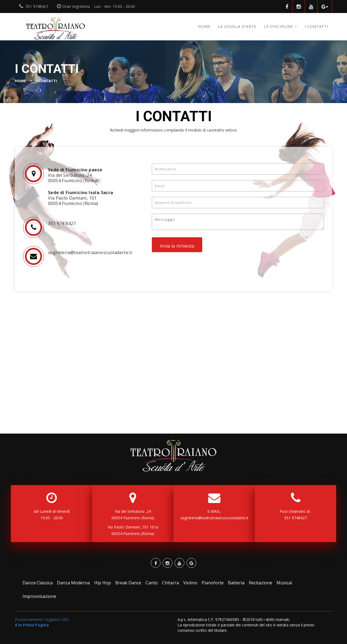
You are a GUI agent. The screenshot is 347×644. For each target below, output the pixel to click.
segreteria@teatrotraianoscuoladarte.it (214, 518)
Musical (284, 583)
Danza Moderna (73, 583)
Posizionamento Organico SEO (42, 622)
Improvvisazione (39, 596)
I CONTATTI (317, 26)
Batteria (236, 583)
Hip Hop (102, 583)
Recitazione (261, 583)
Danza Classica (38, 583)
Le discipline (279, 26)
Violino (190, 583)
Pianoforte (213, 583)
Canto (152, 583)
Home (204, 26)
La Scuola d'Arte (237, 26)
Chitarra (171, 583)
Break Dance (128, 583)
